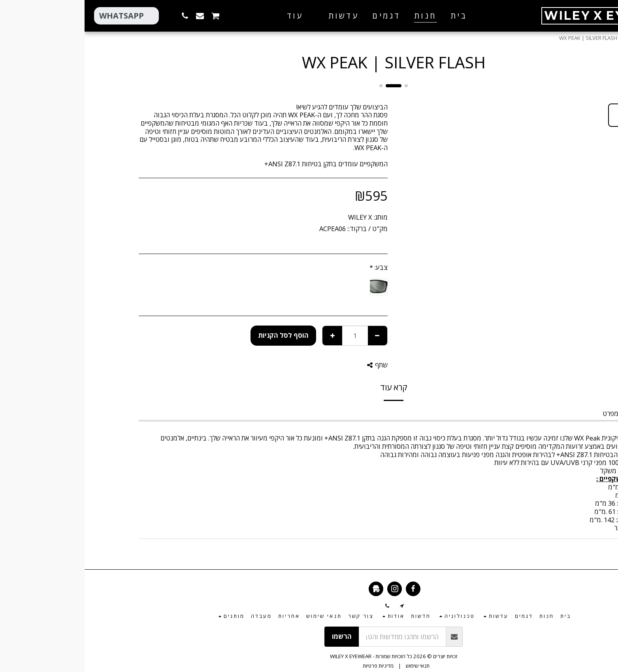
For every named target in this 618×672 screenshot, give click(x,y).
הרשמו (257, 636)
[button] (253, 16)
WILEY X (276, 217)
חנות (545, 38)
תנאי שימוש (333, 666)
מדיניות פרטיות (294, 666)
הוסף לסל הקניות (199, 335)
